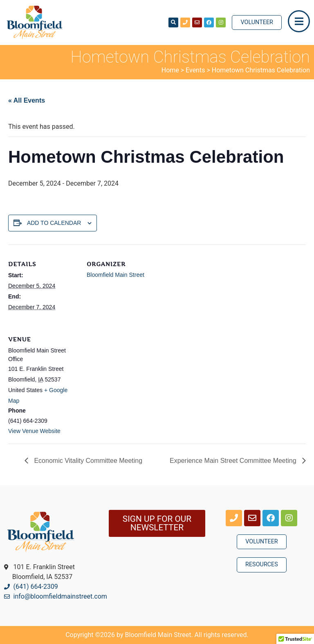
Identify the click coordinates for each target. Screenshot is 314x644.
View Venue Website (34, 431)
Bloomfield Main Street (116, 275)
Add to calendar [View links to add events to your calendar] (54, 223)
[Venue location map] (130, 376)
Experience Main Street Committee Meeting (234, 461)
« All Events (27, 100)
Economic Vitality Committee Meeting (87, 461)
